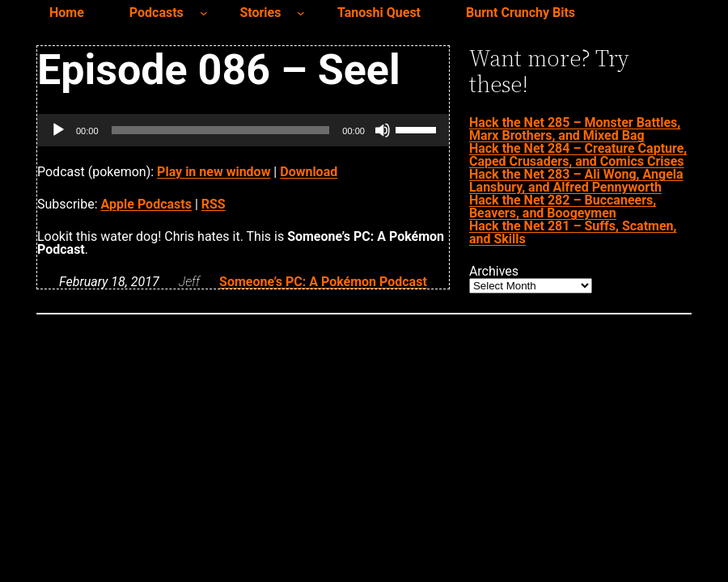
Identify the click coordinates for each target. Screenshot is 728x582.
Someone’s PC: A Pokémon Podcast (323, 282)
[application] (243, 130)
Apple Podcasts (146, 204)
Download (309, 172)
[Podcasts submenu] (204, 13)
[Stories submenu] (301, 13)
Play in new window (214, 172)
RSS (214, 204)
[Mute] (383, 130)
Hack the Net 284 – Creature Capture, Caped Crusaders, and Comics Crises (578, 155)
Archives (494, 272)
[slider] (221, 130)
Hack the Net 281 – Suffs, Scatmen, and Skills (573, 232)
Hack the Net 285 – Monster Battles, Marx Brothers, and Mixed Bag (575, 129)
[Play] (58, 130)
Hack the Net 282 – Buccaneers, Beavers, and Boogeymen (563, 207)
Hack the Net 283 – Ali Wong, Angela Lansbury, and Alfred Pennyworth (576, 181)
